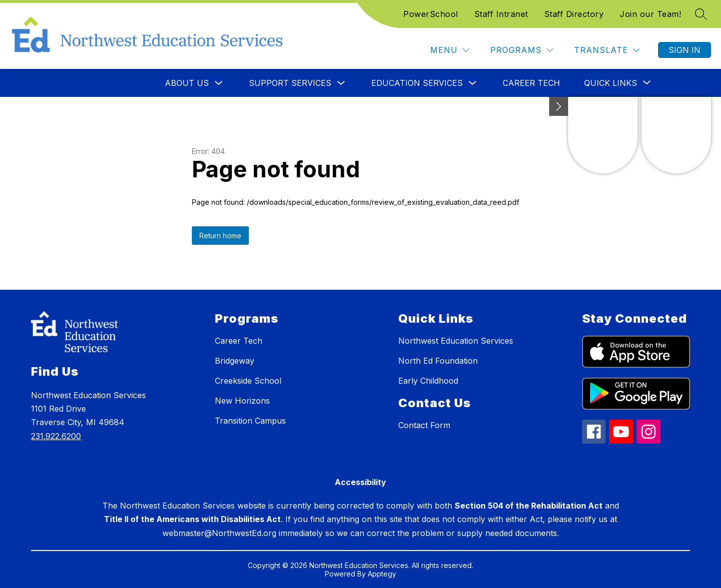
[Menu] (450, 50)
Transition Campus (250, 421)
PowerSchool (431, 14)
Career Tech (531, 83)
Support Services (290, 83)
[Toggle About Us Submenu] (219, 83)
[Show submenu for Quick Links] (611, 83)
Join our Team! (650, 14)
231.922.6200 (56, 436)
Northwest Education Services (456, 341)
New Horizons (242, 401)
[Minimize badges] (559, 106)
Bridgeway (235, 361)
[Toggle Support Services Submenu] (341, 83)
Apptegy (382, 574)
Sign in (685, 50)
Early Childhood (428, 381)
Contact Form (424, 425)
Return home (220, 236)
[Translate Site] (607, 50)
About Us (187, 83)
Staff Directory (574, 14)
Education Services (417, 83)
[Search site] (701, 14)
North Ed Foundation (438, 361)
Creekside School (248, 381)
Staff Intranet (501, 14)
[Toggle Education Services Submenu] (473, 83)
